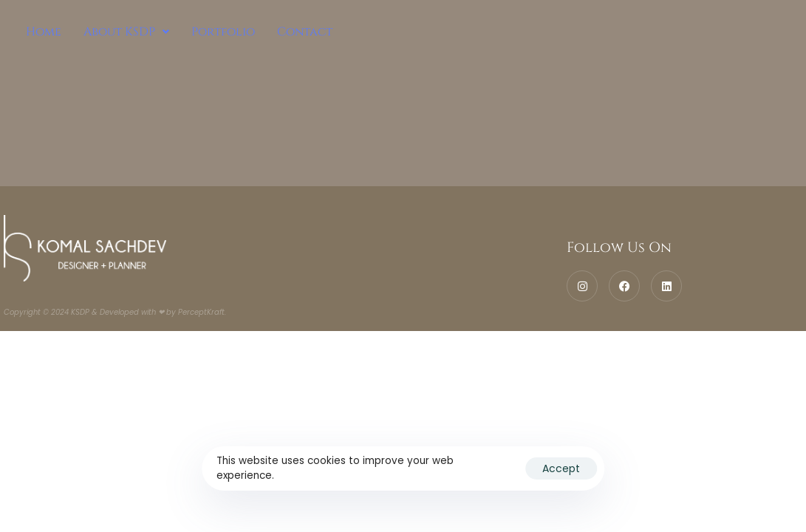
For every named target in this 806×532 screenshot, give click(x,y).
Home (44, 32)
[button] (126, 32)
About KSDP (126, 32)
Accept (561, 468)
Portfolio (223, 32)
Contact (305, 32)
